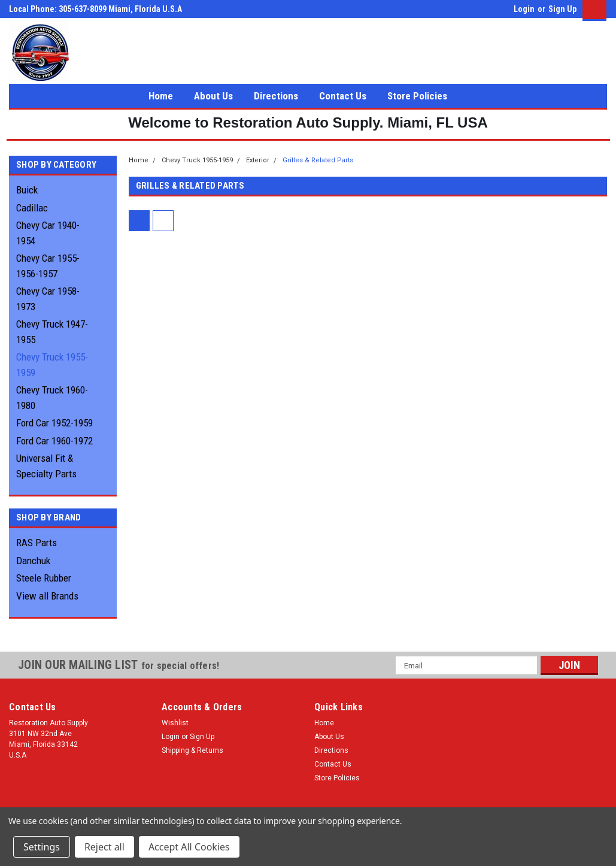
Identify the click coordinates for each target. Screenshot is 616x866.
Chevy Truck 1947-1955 (52, 332)
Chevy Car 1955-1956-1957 (48, 266)
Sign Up (562, 9)
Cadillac (32, 208)
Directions (276, 96)
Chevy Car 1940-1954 (48, 233)
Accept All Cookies (189, 847)
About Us (213, 96)
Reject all (104, 847)
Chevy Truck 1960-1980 (52, 398)
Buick (27, 190)
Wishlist (175, 723)
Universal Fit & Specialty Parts (46, 466)
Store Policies (417, 96)
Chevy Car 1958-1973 (48, 299)
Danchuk (33, 561)
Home (161, 96)
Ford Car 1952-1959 (54, 423)
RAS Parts (37, 543)
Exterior (258, 160)
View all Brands (47, 596)
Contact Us (343, 96)
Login (524, 9)
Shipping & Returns (192, 750)
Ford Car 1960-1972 (54, 441)
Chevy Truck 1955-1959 (52, 365)
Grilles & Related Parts (318, 160)
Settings (42, 847)
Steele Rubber (44, 578)
